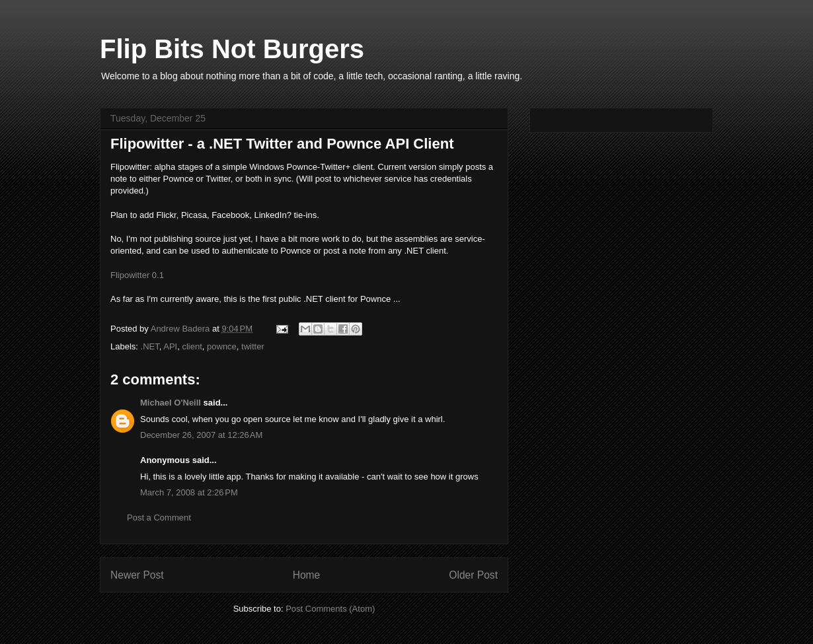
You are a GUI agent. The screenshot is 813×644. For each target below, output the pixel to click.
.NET (150, 346)
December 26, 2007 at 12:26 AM (201, 435)
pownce (222, 346)
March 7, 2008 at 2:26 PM (189, 492)
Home (307, 575)
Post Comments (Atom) (330, 609)
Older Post (473, 575)
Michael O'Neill (171, 403)
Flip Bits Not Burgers (232, 49)
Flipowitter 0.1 (137, 275)
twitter (253, 346)
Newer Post (137, 575)
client (192, 346)
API (170, 346)
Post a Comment (159, 518)
